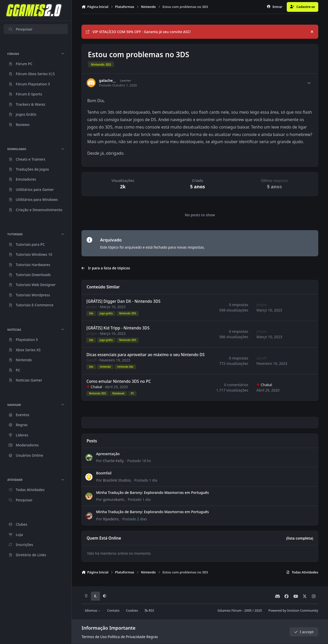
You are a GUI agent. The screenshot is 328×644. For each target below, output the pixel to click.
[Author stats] (309, 83)
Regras (152, 637)
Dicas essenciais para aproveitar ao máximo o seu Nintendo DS (146, 355)
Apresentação (108, 454)
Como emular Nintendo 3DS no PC (119, 381)
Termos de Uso (94, 637)
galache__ (107, 81)
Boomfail (104, 473)
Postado (139, 461)
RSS (149, 611)
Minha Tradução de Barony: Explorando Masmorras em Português (152, 492)
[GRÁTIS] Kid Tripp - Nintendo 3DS (118, 328)
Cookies (132, 611)
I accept (304, 632)
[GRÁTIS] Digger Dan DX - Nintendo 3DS (124, 301)
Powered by (293, 611)
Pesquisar (20, 29)
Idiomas (93, 611)
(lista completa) (300, 538)
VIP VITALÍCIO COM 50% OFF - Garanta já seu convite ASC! (138, 32)
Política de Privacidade (126, 637)
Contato (113, 611)
